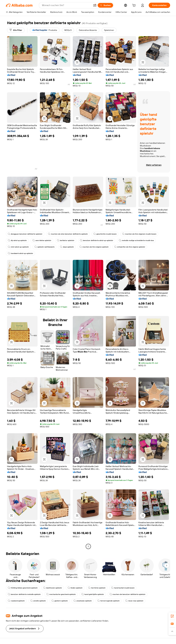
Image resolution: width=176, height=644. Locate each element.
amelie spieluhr (38, 601)
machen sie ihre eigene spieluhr (94, 247)
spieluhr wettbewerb (44, 247)
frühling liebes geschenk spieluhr (23, 588)
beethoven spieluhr (53, 588)
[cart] (134, 6)
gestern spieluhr (60, 601)
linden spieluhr (75, 588)
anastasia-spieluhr (83, 601)
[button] (95, 5)
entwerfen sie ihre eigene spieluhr (130, 247)
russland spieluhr (16, 601)
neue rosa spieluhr (134, 601)
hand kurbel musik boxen (123, 588)
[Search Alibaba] (66, 5)
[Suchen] (105, 5)
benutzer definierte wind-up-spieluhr (97, 240)
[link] (172, 616)
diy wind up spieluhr (17, 240)
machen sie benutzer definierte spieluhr (128, 594)
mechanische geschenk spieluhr (61, 594)
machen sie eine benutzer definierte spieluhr (68, 234)
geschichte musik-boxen (105, 234)
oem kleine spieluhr (42, 240)
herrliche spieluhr (97, 588)
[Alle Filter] (16, 30)
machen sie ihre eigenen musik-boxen (139, 234)
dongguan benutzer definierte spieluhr (25, 234)
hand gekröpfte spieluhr (93, 594)
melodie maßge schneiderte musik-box (136, 240)
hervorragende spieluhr (109, 601)
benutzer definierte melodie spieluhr (24, 594)
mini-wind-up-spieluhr (18, 247)
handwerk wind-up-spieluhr (20, 253)
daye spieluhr (67, 247)
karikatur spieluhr (66, 240)
